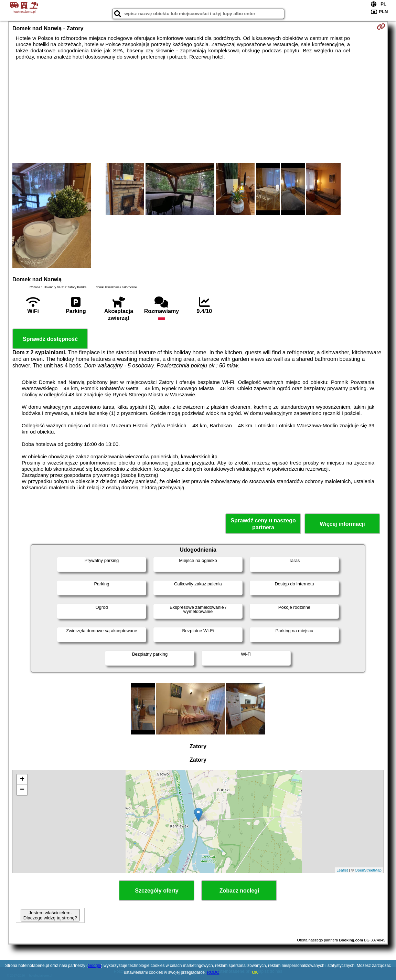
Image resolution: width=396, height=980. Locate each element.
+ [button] (22, 780)
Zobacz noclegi (239, 891)
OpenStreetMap (368, 870)
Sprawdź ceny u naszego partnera (263, 524)
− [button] (22, 790)
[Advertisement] (198, 112)
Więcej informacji (342, 524)
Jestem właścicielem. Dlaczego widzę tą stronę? (50, 915)
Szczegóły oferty (157, 891)
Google (94, 966)
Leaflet (342, 870)
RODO (213, 972)
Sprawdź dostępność (50, 339)
